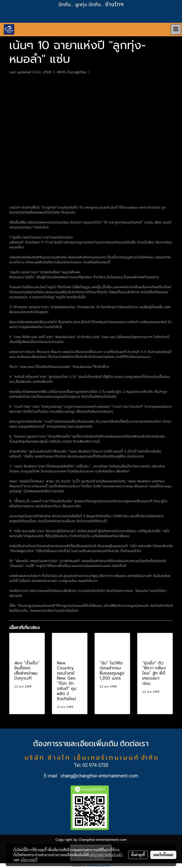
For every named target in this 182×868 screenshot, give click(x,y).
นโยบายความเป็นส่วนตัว (106, 855)
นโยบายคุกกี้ (29, 860)
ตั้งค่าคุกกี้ (138, 855)
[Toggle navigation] (176, 29)
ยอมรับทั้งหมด (163, 855)
